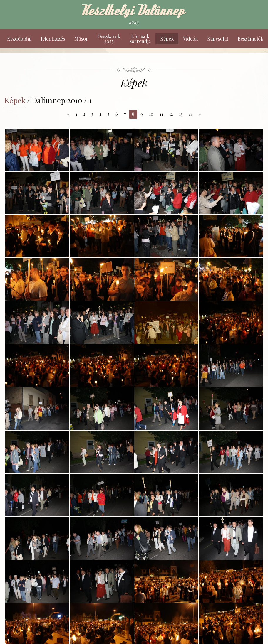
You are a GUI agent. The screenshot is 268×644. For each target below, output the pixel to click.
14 (191, 114)
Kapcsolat (218, 39)
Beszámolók (251, 39)
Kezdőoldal (19, 39)
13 (181, 114)
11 (161, 114)
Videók (190, 39)
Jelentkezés (53, 39)
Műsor (81, 39)
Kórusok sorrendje (140, 39)
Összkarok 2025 (109, 39)
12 (171, 114)
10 (151, 114)
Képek (167, 39)
